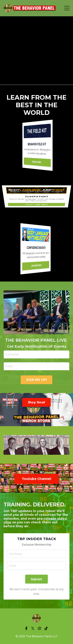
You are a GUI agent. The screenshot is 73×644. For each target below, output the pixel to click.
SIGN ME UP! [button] (36, 380)
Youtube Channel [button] (36, 479)
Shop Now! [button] (36, 402)
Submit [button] (37, 579)
